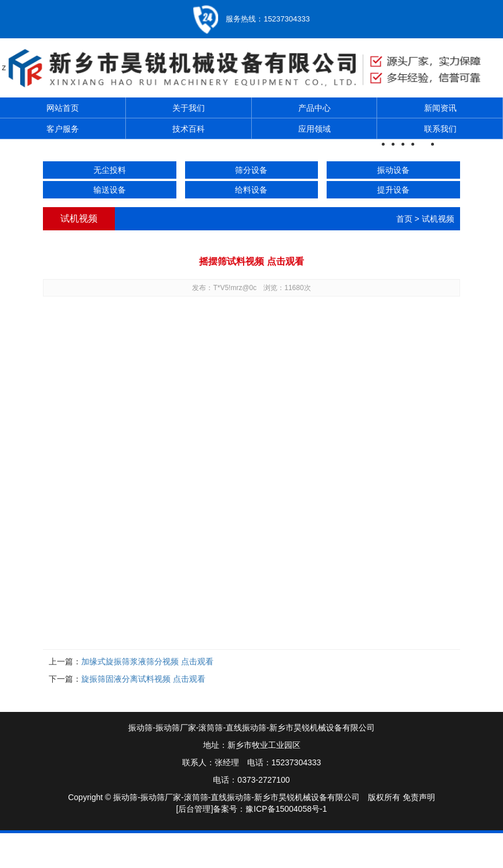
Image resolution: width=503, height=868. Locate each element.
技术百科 (189, 129)
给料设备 (251, 190)
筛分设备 (251, 170)
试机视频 (438, 219)
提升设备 (393, 190)
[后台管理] (195, 809)
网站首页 (63, 108)
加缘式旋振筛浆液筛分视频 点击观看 (147, 661)
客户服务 (63, 129)
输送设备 (110, 190)
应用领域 (314, 129)
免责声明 (419, 797)
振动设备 (393, 170)
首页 (404, 219)
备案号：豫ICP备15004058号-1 (270, 809)
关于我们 (189, 108)
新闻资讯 (440, 108)
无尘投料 (110, 170)
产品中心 (314, 108)
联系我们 (440, 129)
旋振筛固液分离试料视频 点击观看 (143, 679)
